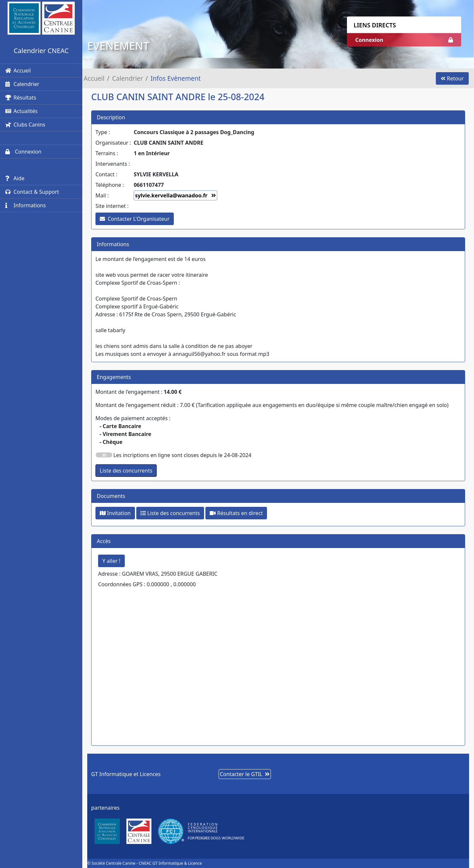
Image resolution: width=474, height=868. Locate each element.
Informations (26, 205)
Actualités (21, 111)
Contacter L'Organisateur (135, 219)
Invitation (115, 513)
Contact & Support (32, 192)
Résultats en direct (236, 513)
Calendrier (22, 84)
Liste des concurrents (170, 513)
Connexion (23, 152)
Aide (15, 178)
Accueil (18, 71)
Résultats (21, 98)
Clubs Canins (25, 125)
